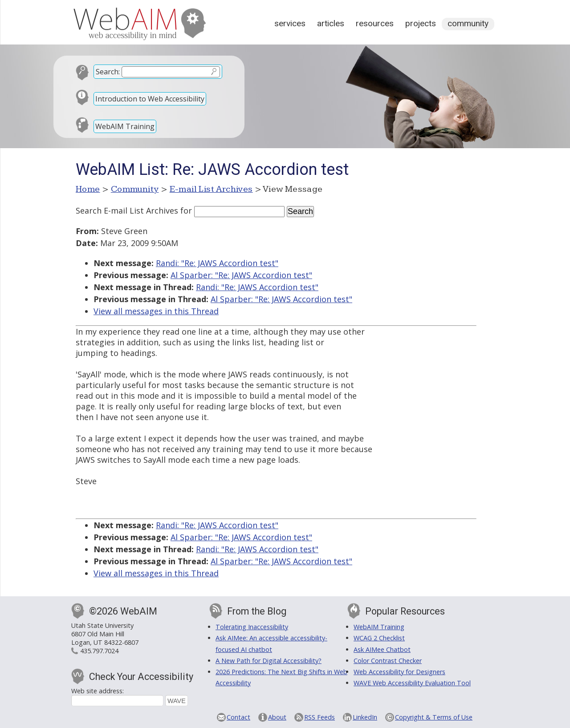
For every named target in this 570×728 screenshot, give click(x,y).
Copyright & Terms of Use (434, 717)
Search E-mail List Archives (127, 210)
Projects (421, 23)
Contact (238, 717)
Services (290, 23)
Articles (331, 23)
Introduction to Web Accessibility (150, 99)
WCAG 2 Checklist (379, 638)
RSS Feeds (320, 717)
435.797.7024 (99, 651)
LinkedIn (365, 717)
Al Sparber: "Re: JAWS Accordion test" (241, 275)
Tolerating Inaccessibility (252, 627)
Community (468, 23)
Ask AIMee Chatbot (382, 649)
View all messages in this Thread (156, 311)
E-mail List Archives (211, 189)
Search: (108, 72)
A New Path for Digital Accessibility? (269, 661)
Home (88, 189)
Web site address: (98, 691)
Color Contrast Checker (388, 661)
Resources (375, 23)
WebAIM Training (125, 126)
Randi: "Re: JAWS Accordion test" (217, 263)
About (277, 717)
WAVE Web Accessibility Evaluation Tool (412, 683)
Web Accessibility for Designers (399, 672)
